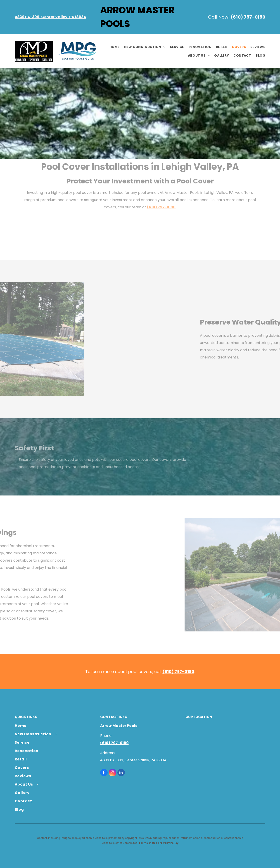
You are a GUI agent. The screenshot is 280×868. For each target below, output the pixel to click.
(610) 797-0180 (248, 17)
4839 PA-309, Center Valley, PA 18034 (50, 17)
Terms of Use (148, 843)
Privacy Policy (169, 843)
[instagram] (113, 773)
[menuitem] (112, 47)
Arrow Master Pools (119, 726)
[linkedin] (121, 773)
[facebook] (104, 773)
